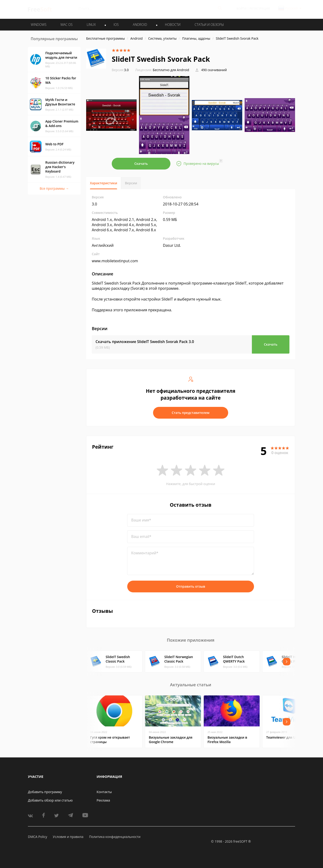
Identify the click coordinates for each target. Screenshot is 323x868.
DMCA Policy (38, 837)
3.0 (120, 70)
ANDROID (140, 25)
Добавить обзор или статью (50, 800)
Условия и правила (68, 837)
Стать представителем (191, 413)
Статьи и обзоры (209, 25)
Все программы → (54, 188)
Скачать (141, 164)
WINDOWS (39, 25)
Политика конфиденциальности (115, 837)
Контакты (104, 792)
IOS (116, 25)
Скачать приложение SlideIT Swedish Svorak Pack (145, 342)
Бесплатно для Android (171, 70)
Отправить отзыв (191, 586)
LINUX (91, 25)
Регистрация (260, 9)
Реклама (103, 800)
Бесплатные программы (106, 38)
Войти (241, 9)
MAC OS (67, 25)
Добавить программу (45, 792)
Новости (173, 25)
